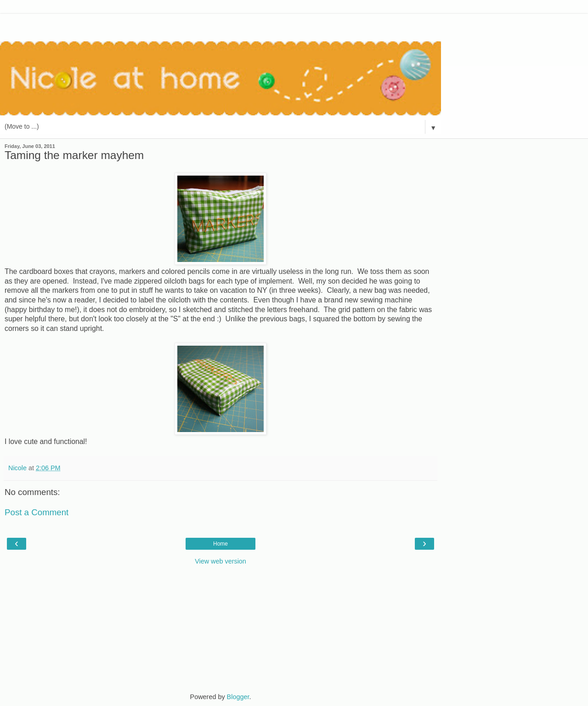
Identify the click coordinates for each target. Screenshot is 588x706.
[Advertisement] (220, 25)
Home (220, 544)
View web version (220, 561)
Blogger (238, 697)
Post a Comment (37, 512)
